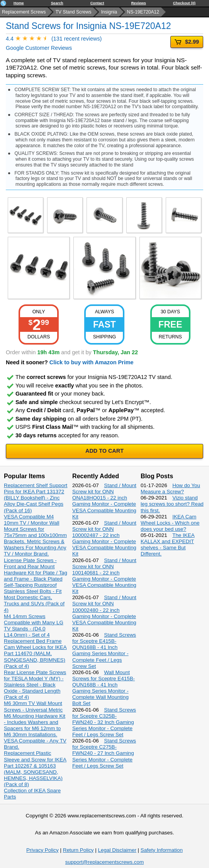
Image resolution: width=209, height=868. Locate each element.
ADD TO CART (104, 451)
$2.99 (187, 42)
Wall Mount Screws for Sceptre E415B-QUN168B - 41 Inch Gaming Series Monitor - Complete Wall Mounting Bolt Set (104, 688)
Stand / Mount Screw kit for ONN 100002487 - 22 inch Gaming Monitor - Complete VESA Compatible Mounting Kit (104, 538)
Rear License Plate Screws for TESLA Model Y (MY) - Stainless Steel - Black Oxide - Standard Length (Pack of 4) (35, 685)
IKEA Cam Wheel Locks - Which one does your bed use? (170, 523)
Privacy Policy (42, 850)
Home (19, 3)
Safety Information (162, 850)
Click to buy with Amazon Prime (92, 362)
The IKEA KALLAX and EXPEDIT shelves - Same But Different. (168, 544)
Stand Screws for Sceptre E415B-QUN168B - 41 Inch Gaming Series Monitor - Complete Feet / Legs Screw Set (104, 651)
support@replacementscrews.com (104, 862)
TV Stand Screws (74, 12)
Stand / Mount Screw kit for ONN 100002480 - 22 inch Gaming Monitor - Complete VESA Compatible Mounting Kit (104, 613)
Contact (97, 3)
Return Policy (78, 850)
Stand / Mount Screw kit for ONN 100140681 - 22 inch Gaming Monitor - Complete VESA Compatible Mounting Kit (104, 576)
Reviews (138, 3)
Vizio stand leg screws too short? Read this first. (172, 504)
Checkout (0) (184, 3)
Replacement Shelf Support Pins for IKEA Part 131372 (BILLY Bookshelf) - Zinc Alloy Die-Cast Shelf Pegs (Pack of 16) (36, 498)
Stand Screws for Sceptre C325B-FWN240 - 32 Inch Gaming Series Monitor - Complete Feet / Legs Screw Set (104, 722)
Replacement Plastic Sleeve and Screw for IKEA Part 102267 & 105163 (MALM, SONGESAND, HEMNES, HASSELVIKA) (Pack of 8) (35, 769)
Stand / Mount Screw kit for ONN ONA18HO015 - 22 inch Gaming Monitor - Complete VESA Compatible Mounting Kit (104, 501)
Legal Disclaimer (117, 850)
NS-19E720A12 (143, 12)
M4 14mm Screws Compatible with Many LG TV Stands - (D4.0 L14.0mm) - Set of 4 (34, 626)
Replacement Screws (24, 12)
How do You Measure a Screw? (170, 488)
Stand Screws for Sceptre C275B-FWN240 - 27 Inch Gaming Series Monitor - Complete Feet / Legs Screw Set (104, 753)
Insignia (109, 12)
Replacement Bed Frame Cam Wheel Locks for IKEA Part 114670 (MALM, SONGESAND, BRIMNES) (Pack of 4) (35, 654)
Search (57, 3)
